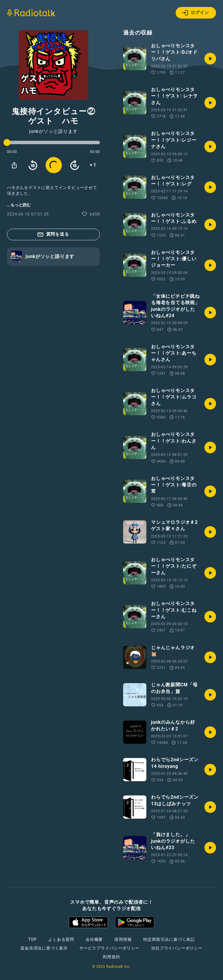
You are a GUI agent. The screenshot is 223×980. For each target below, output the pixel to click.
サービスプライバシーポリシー (109, 948)
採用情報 (123, 939)
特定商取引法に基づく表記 (169, 939)
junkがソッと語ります (53, 131)
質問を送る (53, 234)
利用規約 (111, 957)
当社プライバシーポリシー (177, 948)
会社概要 (94, 939)
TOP (32, 939)
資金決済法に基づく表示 (44, 948)
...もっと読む (19, 205)
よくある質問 (61, 939)
